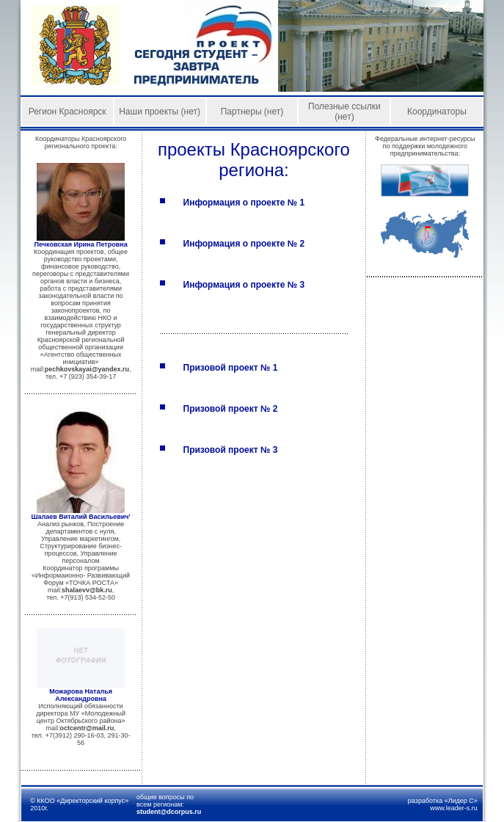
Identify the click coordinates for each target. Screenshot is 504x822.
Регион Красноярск (67, 112)
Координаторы (437, 112)
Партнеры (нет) (252, 112)
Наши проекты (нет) (160, 112)
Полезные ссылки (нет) (344, 112)
